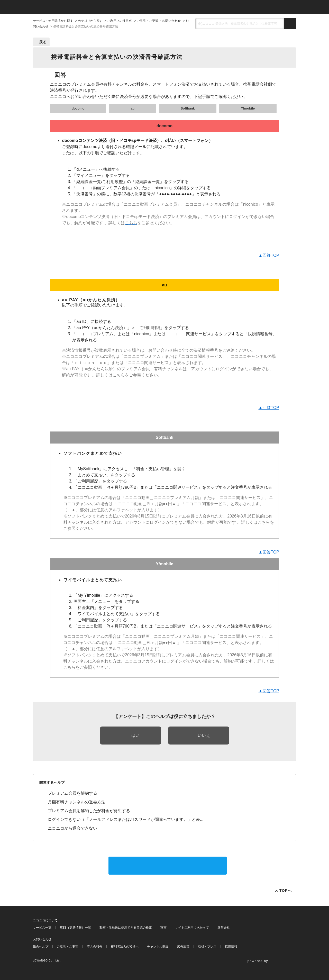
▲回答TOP (269, 255)
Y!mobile (248, 108)
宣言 (163, 928)
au (132, 108)
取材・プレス (207, 947)
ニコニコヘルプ (80, 7)
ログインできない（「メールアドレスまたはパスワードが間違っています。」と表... (126, 819)
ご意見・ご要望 (68, 947)
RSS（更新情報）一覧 (75, 928)
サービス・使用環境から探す (53, 21)
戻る (43, 42)
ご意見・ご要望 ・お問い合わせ (159, 21)
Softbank (188, 108)
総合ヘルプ (41, 947)
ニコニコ (40, 7)
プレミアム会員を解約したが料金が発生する (89, 811)
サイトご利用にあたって (192, 928)
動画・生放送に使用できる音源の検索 (126, 928)
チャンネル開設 (158, 947)
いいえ (204, 735)
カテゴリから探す (90, 21)
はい (135, 735)
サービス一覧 (42, 928)
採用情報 (231, 947)
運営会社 (224, 928)
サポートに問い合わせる (168, 865)
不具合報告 (95, 947)
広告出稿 (183, 947)
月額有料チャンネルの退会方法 (77, 802)
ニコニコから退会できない (72, 828)
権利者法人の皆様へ (125, 947)
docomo (78, 108)
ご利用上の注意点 (120, 21)
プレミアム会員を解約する (72, 793)
